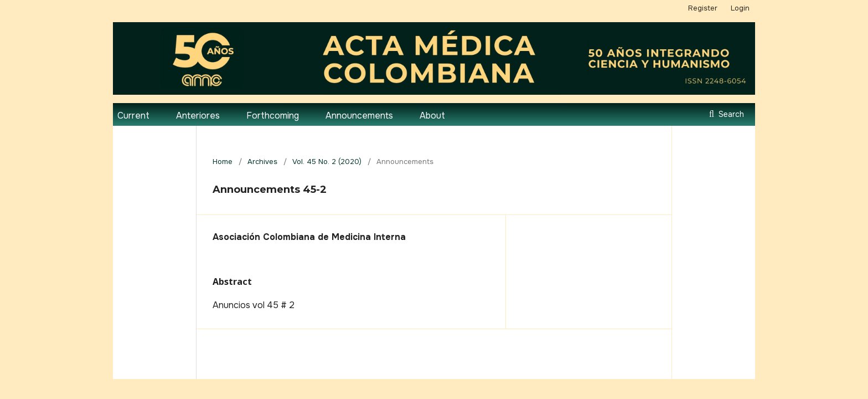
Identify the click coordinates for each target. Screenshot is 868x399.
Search (730, 114)
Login (740, 8)
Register (703, 8)
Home (223, 162)
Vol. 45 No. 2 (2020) (327, 162)
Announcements (359, 116)
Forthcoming (273, 116)
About (432, 116)
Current (133, 116)
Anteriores (198, 116)
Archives (262, 162)
